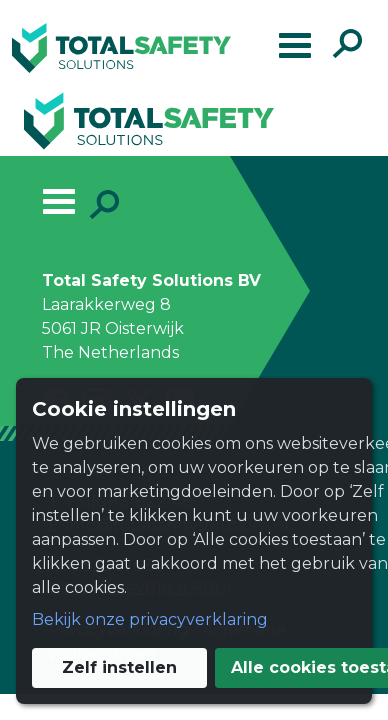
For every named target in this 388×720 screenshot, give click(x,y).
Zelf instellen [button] (198, 635)
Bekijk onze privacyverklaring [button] (134, 587)
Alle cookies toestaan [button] (198, 683)
